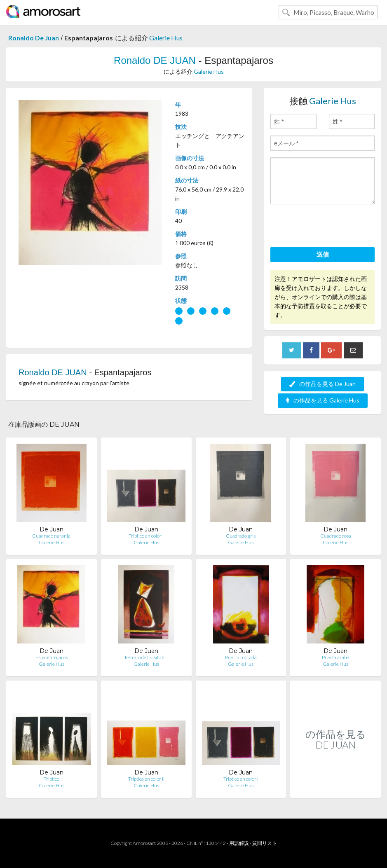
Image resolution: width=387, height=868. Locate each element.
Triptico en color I (146, 536)
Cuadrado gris (241, 536)
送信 (323, 254)
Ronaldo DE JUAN (155, 60)
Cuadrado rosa (336, 536)
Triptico (52, 779)
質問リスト (265, 843)
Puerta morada (241, 657)
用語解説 (239, 843)
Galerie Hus (166, 38)
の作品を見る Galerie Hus (323, 400)
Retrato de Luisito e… (146, 657)
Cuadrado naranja (51, 536)
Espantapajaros (52, 657)
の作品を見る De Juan (322, 384)
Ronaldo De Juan (34, 38)
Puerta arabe (335, 657)
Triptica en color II (146, 779)
